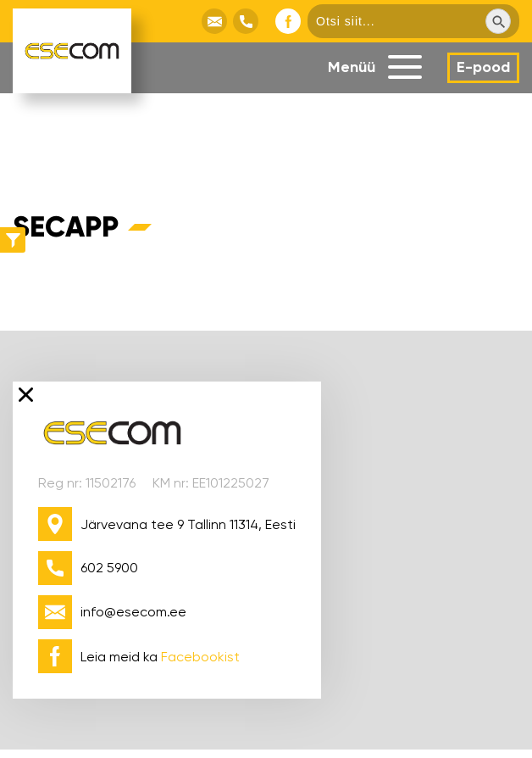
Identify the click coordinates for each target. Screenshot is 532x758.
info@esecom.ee (133, 612)
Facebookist (200, 657)
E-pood (483, 67)
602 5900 (109, 568)
